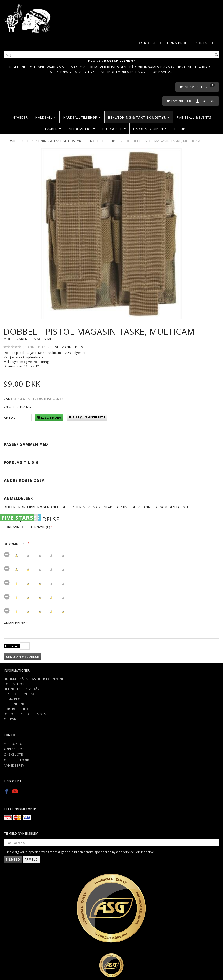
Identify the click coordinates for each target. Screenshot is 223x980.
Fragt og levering (20, 694)
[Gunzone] (28, 17)
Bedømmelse (15, 544)
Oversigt (12, 719)
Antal (10, 418)
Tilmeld (13, 860)
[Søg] (216, 55)
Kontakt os (206, 43)
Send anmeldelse (22, 657)
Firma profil (178, 43)
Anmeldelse (15, 623)
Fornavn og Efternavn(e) (27, 527)
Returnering (15, 704)
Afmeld (31, 860)
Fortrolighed (148, 43)
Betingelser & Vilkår (22, 689)
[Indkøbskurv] (197, 87)
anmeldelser (37, 347)
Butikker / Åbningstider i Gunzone (34, 679)
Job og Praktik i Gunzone (26, 714)
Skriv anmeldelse (70, 347)
